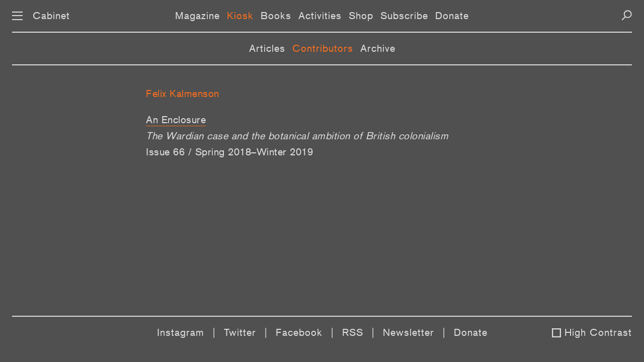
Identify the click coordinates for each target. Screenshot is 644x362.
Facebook (299, 332)
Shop (361, 16)
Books (276, 16)
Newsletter (409, 332)
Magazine (197, 16)
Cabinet (51, 16)
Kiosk (240, 16)
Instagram (181, 332)
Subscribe (404, 16)
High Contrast (598, 332)
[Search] (627, 15)
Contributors (323, 48)
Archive (378, 48)
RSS (353, 332)
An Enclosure (176, 120)
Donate (452, 16)
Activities (320, 16)
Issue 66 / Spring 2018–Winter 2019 (229, 152)
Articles (267, 48)
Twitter (240, 332)
